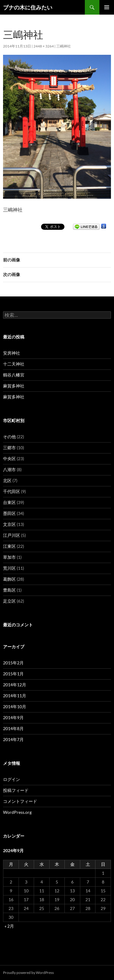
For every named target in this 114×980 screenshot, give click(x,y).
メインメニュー (107, 7)
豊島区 (9, 590)
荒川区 (9, 568)
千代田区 (12, 491)
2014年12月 (15, 685)
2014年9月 (13, 717)
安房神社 (12, 353)
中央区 (9, 459)
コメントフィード (20, 801)
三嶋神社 (64, 46)
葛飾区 (9, 579)
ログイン (12, 779)
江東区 (9, 546)
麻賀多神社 (14, 386)
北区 (7, 480)
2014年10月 (15, 707)
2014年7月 (13, 739)
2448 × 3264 (44, 46)
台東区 (9, 502)
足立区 (9, 601)
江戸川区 (12, 535)
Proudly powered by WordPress (28, 973)
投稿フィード (16, 790)
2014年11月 (15, 696)
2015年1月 (13, 674)
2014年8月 (13, 728)
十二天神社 (14, 364)
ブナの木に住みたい (28, 7)
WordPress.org (17, 812)
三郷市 (9, 448)
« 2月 (9, 926)
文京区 (9, 524)
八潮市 (9, 469)
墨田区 (9, 513)
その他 (9, 437)
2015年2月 (13, 663)
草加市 (9, 557)
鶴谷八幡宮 (14, 375)
